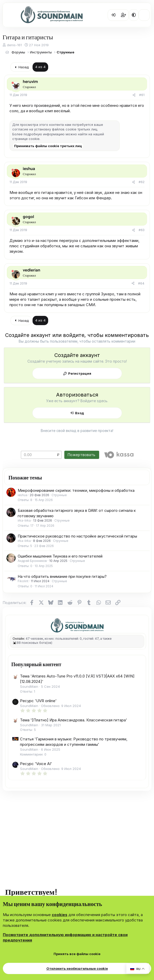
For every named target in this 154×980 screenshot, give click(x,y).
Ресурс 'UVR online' (38, 701)
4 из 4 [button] (40, 67)
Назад (21, 67)
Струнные (59, 495)
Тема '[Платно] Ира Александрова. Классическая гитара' (74, 720)
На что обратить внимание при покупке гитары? (62, 576)
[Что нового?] (144, 15)
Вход (80, 413)
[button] (134, 15)
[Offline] (13, 83)
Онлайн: (19, 639)
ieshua (23, 495)
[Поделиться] (134, 95)
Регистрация (80, 373)
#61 (142, 95)
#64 (141, 283)
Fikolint (23, 581)
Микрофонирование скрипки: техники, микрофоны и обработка (76, 490)
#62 (142, 182)
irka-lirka (24, 520)
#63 (142, 230)
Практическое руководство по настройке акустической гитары (77, 536)
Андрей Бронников (32, 561)
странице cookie (26, 139)
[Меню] (10, 15)
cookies (60, 915)
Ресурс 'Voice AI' (36, 764)
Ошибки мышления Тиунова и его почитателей (60, 556)
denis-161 (14, 45)
